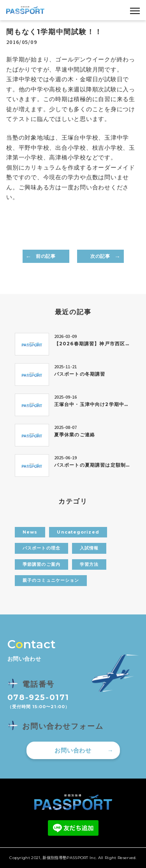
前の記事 (46, 256)
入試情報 (89, 548)
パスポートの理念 (41, 548)
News (30, 532)
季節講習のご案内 (41, 564)
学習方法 (89, 564)
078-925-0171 (38, 697)
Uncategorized (78, 532)
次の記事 (100, 256)
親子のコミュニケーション (51, 580)
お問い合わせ (73, 750)
